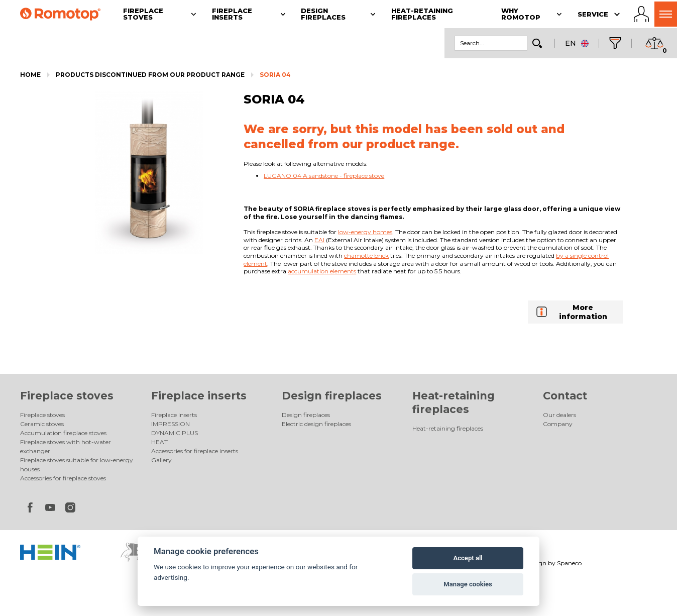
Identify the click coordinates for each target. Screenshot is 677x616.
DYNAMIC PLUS (175, 433)
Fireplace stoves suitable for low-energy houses (77, 465)
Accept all (468, 558)
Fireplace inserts (199, 396)
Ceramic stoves (42, 424)
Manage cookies (468, 584)
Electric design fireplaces (316, 424)
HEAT (159, 442)
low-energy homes (365, 232)
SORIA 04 (275, 75)
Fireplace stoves (67, 396)
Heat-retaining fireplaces (448, 428)
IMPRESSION (171, 424)
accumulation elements (322, 271)
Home (30, 75)
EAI (319, 240)
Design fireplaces (332, 396)
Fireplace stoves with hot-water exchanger (66, 446)
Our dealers (559, 415)
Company (558, 424)
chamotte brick (366, 255)
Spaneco (569, 563)
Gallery (161, 460)
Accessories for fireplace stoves (63, 478)
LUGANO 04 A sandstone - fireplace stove (324, 176)
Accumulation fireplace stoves (63, 433)
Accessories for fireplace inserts (195, 451)
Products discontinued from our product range (150, 75)
